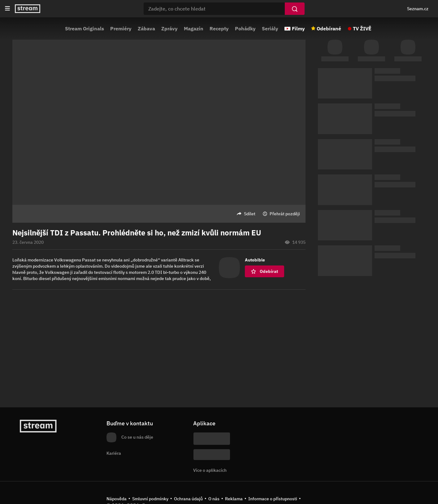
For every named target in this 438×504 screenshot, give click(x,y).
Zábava (146, 28)
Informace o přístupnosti (273, 499)
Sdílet (250, 214)
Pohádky (245, 28)
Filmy (298, 28)
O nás (214, 499)
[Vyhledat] (295, 9)
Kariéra (114, 453)
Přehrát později (285, 214)
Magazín (194, 28)
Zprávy (169, 28)
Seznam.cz (418, 9)
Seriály (270, 28)
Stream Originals (85, 28)
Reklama (234, 499)
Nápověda (117, 499)
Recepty (219, 28)
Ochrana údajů (188, 499)
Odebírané (329, 28)
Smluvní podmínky (150, 499)
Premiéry (121, 28)
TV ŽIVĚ (362, 28)
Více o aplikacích (210, 470)
